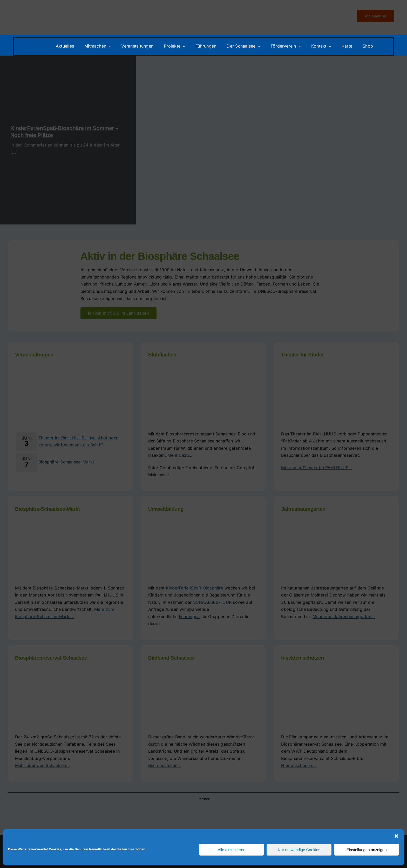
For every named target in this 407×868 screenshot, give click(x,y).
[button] (396, 836)
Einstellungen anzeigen (366, 850)
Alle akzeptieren (232, 850)
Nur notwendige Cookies (299, 850)
